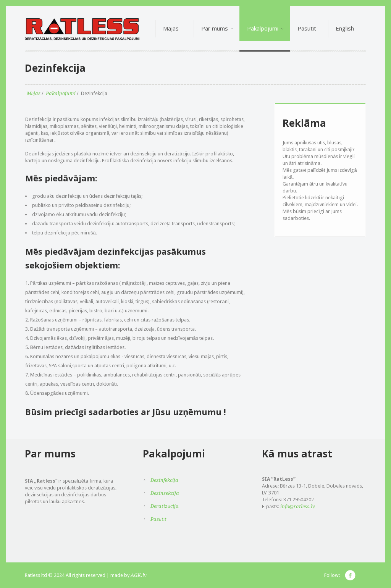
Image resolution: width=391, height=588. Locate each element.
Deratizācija (165, 506)
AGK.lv (139, 575)
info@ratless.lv (298, 506)
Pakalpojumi (61, 93)
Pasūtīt (158, 519)
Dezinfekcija (164, 480)
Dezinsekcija (165, 493)
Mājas (34, 93)
